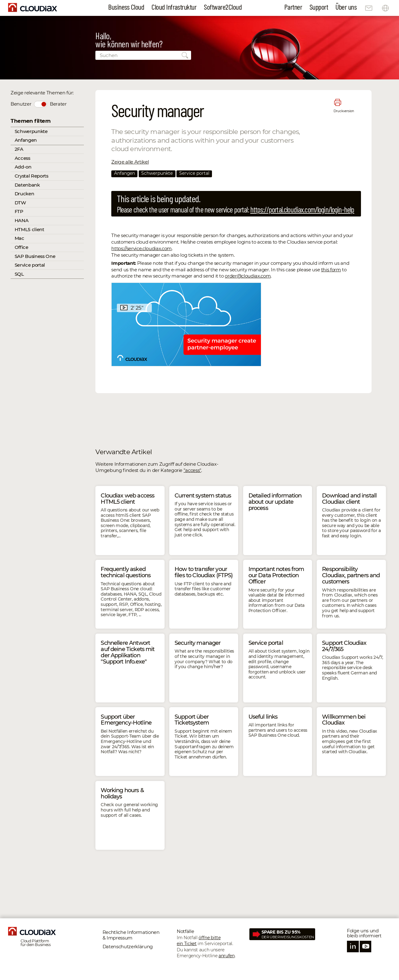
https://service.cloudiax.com (141, 249)
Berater (58, 104)
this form (331, 270)
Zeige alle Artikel (130, 162)
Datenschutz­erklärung (128, 947)
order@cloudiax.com (248, 276)
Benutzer (21, 104)
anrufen (227, 956)
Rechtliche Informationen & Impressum (131, 935)
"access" (192, 470)
